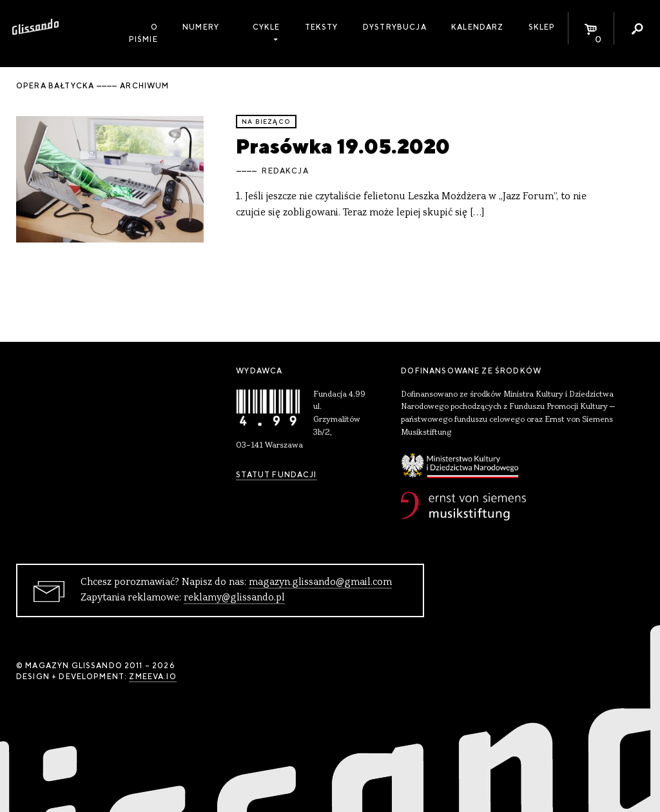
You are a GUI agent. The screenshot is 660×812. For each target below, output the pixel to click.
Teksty (322, 27)
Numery (201, 27)
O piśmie (143, 33)
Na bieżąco (266, 122)
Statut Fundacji (276, 475)
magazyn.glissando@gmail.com (320, 582)
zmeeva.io (152, 677)
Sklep (542, 27)
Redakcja (285, 171)
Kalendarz (477, 27)
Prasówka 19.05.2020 (343, 146)
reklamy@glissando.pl (234, 598)
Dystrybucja (395, 27)
